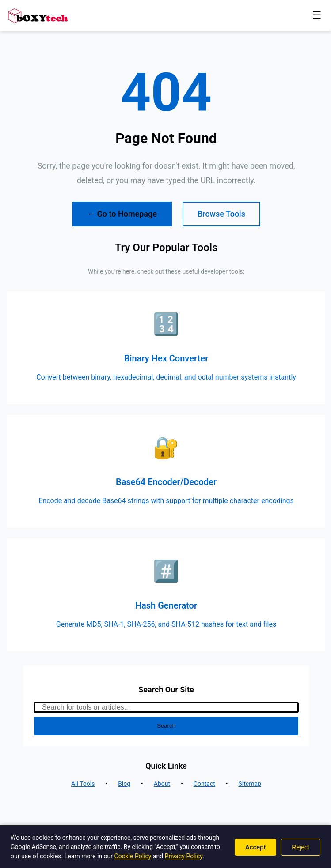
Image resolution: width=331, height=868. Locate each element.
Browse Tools (221, 214)
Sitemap (250, 784)
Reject (301, 847)
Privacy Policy (184, 856)
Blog (124, 784)
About (162, 784)
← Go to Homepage (122, 214)
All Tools (83, 784)
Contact (204, 784)
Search (166, 726)
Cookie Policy (133, 856)
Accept (256, 847)
